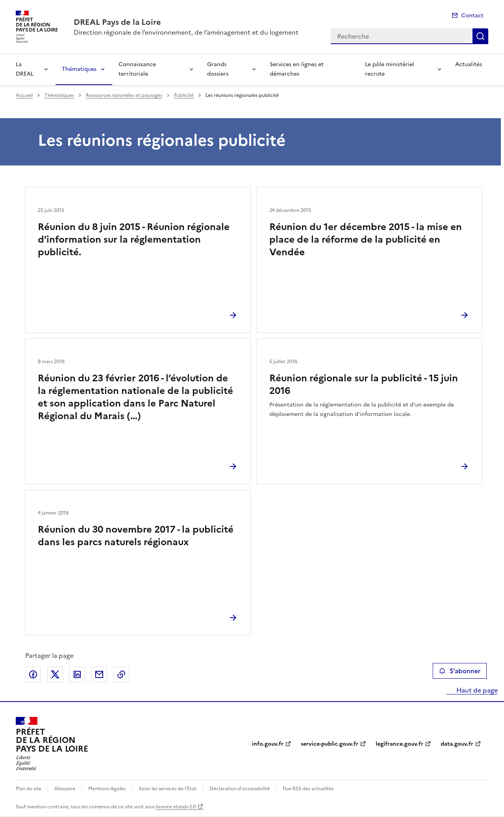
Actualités (469, 64)
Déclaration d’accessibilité (240, 789)
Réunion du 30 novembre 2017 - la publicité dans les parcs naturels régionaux (136, 536)
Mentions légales (107, 789)
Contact (472, 16)
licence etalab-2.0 (176, 807)
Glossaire (65, 789)
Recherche (480, 36)
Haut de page (476, 690)
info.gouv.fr (268, 744)
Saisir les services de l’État (168, 789)
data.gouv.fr (457, 744)
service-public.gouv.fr (330, 744)
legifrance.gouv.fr (399, 744)
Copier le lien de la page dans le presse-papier (121, 674)
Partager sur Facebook (33, 674)
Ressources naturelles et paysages (124, 95)
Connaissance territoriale (137, 69)
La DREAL (25, 69)
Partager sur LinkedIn (77, 674)
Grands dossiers (218, 69)
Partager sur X (55, 674)
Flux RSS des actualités (308, 789)
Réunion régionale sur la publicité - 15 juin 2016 (364, 384)
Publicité (184, 95)
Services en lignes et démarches (297, 69)
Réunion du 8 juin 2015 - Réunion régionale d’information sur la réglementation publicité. (134, 240)
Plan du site (29, 789)
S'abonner (460, 671)
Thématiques (79, 69)
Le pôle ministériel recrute (390, 69)
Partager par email (99, 674)
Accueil (24, 95)
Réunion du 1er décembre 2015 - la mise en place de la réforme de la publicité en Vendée (366, 240)
